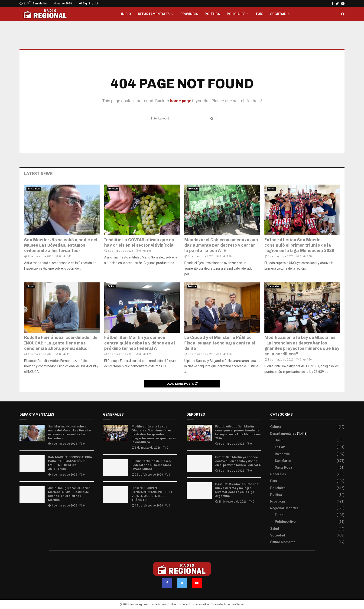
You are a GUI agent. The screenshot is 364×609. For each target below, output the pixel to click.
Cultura (276, 427)
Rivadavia (282, 454)
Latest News (38, 174)
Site (196, 515)
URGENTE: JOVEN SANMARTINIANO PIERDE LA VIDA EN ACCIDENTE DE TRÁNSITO (152, 494)
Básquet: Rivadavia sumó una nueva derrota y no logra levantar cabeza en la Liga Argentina (237, 490)
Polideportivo (285, 522)
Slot (190, 515)
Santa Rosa (283, 467)
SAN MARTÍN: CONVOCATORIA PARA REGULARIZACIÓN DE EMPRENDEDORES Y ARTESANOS (70, 463)
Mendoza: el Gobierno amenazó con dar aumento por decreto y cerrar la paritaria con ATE (221, 245)
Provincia (189, 14)
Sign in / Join (89, 3)
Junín (279, 440)
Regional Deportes (284, 508)
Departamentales (154, 14)
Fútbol (271, 189)
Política (212, 14)
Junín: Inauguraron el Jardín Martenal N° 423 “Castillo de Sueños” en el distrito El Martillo (69, 494)
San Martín (34, 189)
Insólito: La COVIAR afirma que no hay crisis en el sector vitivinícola (139, 243)
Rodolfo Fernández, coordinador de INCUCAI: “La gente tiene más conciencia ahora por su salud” (61, 343)
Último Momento (283, 542)
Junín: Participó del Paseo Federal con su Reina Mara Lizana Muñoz (151, 465)
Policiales (236, 14)
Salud (31, 286)
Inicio (126, 14)
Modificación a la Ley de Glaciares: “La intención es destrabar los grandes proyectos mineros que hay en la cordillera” (302, 346)
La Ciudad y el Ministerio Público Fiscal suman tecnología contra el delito (220, 343)
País (260, 14)
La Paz (280, 447)
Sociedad (278, 14)
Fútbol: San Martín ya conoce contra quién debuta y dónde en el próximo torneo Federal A (140, 343)
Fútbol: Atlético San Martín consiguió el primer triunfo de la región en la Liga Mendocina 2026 (299, 245)
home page (181, 101)
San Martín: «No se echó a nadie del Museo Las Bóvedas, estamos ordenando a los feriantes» (61, 245)
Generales (274, 286)
